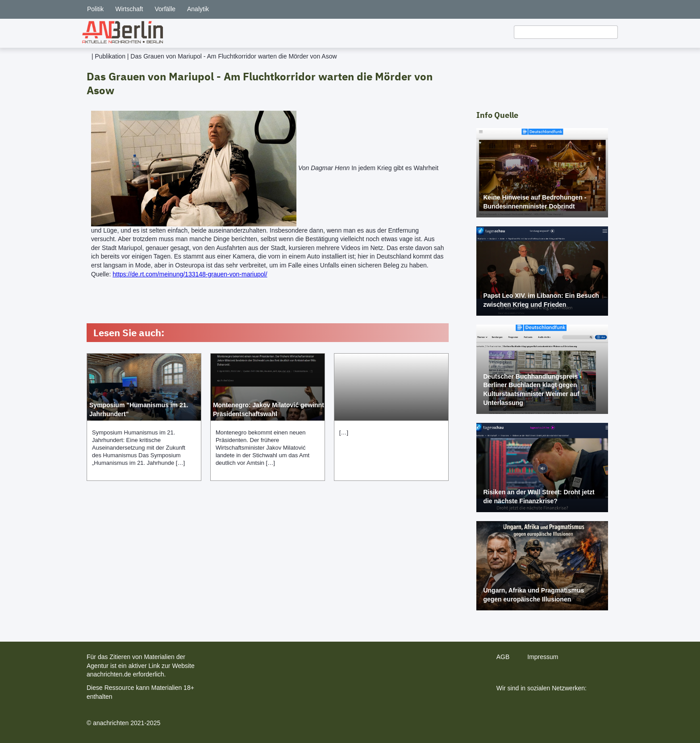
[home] (123, 32)
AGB (503, 657)
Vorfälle (165, 9)
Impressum (543, 657)
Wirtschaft (129, 9)
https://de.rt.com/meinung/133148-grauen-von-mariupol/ (190, 274)
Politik (95, 9)
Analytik (198, 9)
